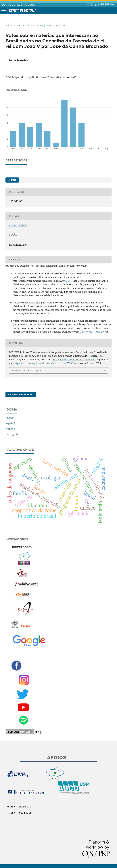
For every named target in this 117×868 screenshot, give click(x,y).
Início (9, 25)
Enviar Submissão (21, 394)
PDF (13, 180)
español (10, 423)
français (10, 429)
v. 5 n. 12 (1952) (37, 25)
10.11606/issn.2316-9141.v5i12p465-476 (73, 359)
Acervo (21, 25)
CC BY (67, 281)
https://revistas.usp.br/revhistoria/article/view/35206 (43, 363)
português (12, 434)
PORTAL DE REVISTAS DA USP (19, 5)
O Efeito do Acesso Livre (93, 332)
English (10, 418)
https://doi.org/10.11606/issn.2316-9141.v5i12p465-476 (45, 77)
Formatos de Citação (26, 370)
